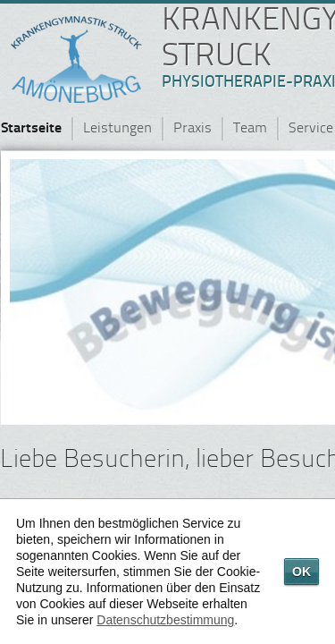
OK (301, 572)
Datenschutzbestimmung (165, 620)
